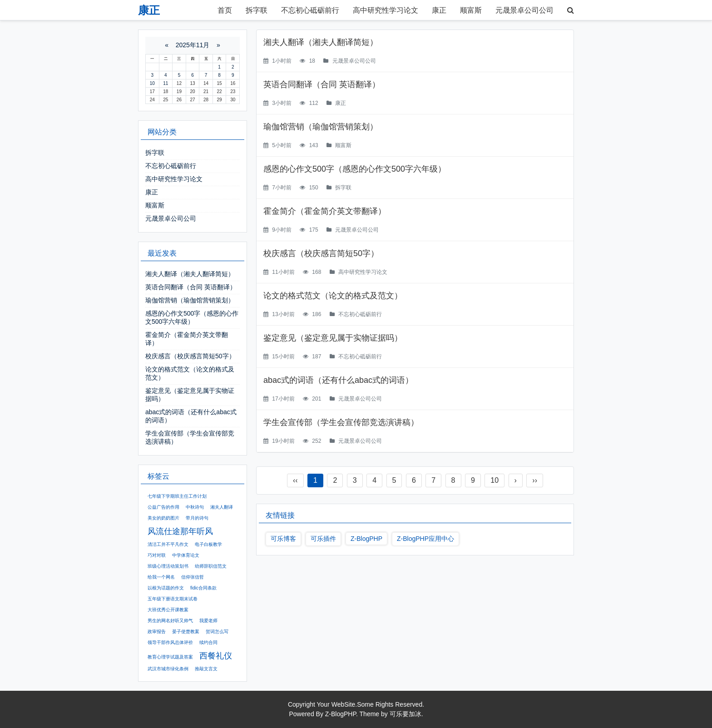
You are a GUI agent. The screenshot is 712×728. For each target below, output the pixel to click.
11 (166, 83)
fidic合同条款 (203, 588)
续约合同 (208, 642)
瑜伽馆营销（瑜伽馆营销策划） (321, 127)
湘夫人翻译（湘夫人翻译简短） (321, 42)
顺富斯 (471, 10)
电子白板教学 (208, 544)
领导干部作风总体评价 (170, 642)
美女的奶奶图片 (163, 518)
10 (494, 480)
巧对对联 (157, 555)
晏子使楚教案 (186, 631)
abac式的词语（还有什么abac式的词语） (338, 380)
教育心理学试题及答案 (170, 657)
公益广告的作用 (163, 507)
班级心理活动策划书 (168, 566)
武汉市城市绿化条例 (168, 669)
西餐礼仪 (216, 656)
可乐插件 (323, 539)
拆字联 (257, 10)
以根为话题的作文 (166, 588)
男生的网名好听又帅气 (170, 621)
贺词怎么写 (217, 631)
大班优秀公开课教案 (168, 610)
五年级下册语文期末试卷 (173, 599)
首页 (225, 10)
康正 (439, 10)
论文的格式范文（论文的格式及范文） (333, 296)
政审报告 (157, 631)
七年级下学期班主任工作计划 (177, 496)
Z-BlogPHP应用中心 (425, 539)
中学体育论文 (186, 555)
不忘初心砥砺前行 (310, 10)
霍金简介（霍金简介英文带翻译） (325, 211)
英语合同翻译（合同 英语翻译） (322, 84)
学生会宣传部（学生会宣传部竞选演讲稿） (341, 422)
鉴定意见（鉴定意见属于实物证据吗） (333, 338)
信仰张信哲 (193, 577)
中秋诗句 (195, 507)
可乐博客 (283, 539)
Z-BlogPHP (366, 539)
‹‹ (295, 480)
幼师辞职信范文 (211, 566)
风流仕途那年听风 (180, 531)
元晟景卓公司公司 (524, 10)
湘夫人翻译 (222, 507)
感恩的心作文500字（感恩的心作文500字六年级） (355, 169)
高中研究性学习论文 (386, 10)
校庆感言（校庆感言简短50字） (321, 253)
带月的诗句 (197, 518)
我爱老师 (208, 621)
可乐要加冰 (405, 714)
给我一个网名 (161, 577)
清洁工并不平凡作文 (168, 544)
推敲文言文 (206, 669)
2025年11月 (193, 45)
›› (535, 480)
